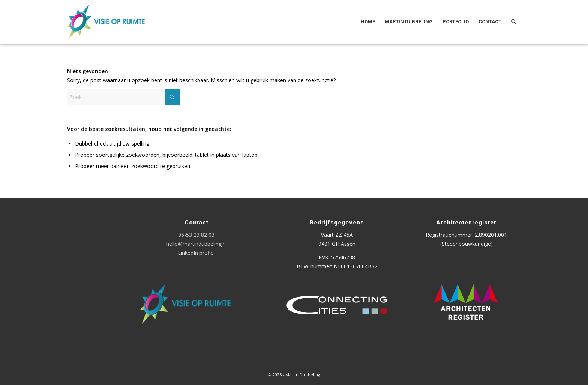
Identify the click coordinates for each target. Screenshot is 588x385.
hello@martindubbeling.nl (196, 244)
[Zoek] (514, 22)
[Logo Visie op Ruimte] (115, 22)
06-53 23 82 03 (196, 235)
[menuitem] (368, 22)
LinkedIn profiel (196, 253)
